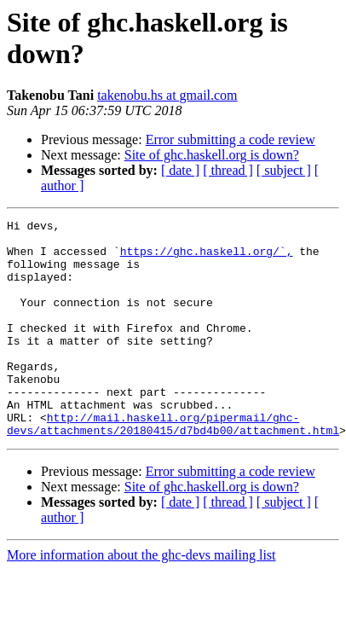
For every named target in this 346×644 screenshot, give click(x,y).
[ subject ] (284, 170)
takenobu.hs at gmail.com (167, 95)
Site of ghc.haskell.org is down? (212, 155)
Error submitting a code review (231, 139)
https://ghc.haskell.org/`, (207, 258)
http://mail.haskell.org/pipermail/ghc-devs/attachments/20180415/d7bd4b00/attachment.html (173, 466)
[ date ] (180, 170)
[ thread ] (228, 170)
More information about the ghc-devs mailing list (141, 598)
